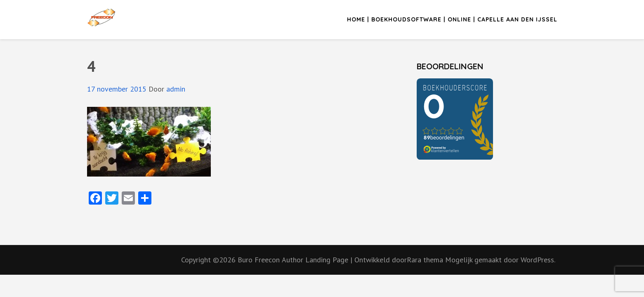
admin (176, 89)
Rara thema (426, 260)
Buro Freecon (259, 260)
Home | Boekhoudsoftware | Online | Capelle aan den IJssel (452, 19)
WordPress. (538, 260)
